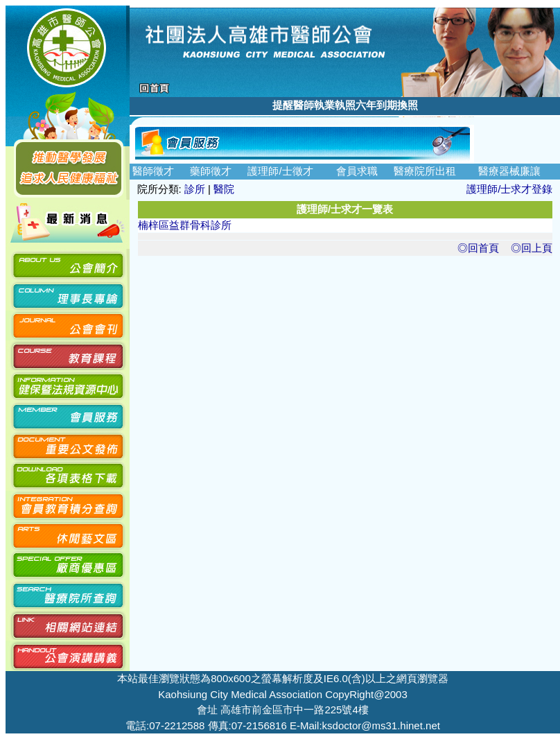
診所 (195, 189)
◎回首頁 (478, 248)
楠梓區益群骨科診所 (185, 225)
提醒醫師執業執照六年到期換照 (345, 105)
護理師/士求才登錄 (509, 189)
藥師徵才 (211, 171)
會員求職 (357, 171)
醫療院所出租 (425, 171)
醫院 (224, 189)
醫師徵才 (153, 171)
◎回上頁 (532, 248)
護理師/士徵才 (280, 171)
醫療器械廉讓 (509, 171)
